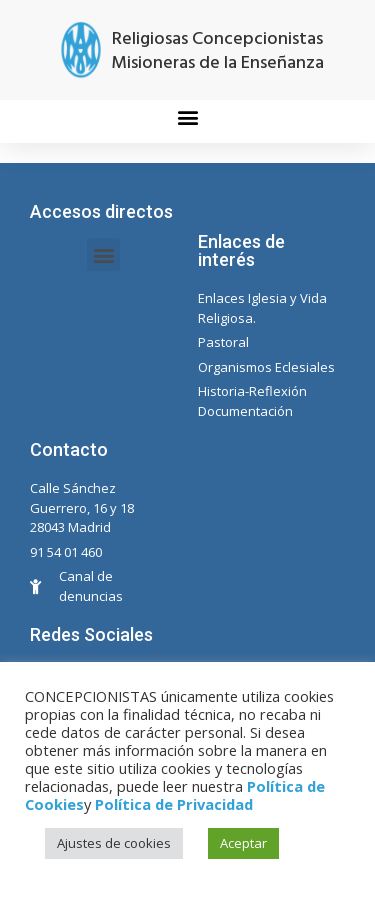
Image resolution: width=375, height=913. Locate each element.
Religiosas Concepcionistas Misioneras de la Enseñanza (217, 51)
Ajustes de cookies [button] (114, 843)
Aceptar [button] (243, 843)
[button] (187, 116)
